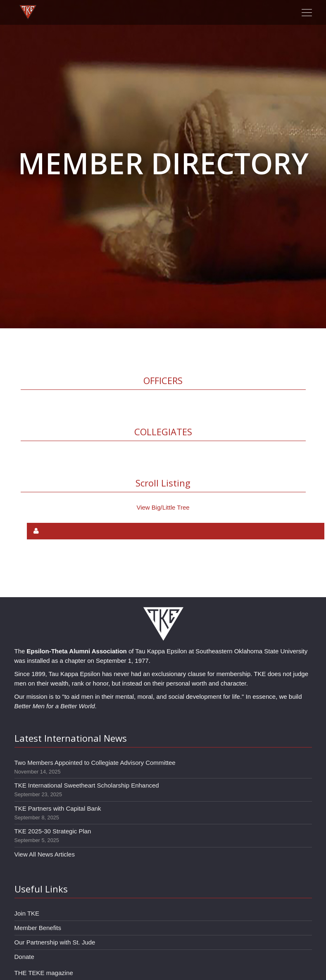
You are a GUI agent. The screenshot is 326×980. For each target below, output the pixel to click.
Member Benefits (38, 928)
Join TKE (27, 913)
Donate (24, 957)
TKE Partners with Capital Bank (58, 808)
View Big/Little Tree (163, 507)
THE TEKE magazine (44, 973)
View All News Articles (45, 854)
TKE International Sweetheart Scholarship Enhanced (87, 785)
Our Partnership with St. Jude (55, 942)
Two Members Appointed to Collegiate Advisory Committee (95, 763)
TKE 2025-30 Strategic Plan (53, 831)
